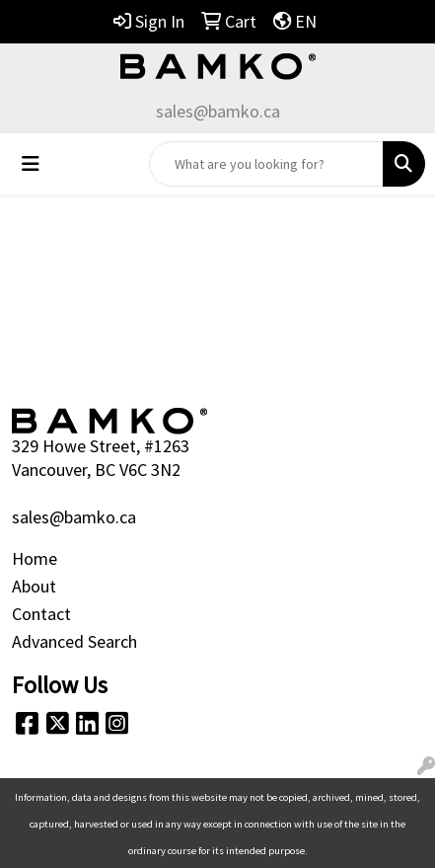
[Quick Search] (266, 164)
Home (35, 558)
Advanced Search (74, 641)
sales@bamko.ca (218, 111)
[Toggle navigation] (31, 164)
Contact (41, 614)
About (34, 586)
